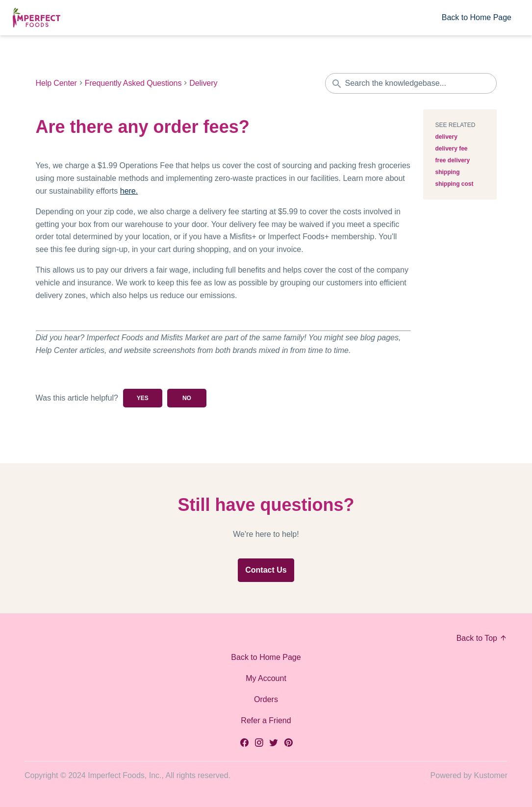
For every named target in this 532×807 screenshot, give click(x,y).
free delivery (453, 160)
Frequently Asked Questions (133, 83)
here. (129, 191)
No (187, 398)
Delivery (203, 83)
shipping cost (455, 184)
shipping (448, 172)
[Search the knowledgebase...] (411, 83)
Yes (143, 398)
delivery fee (452, 149)
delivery (446, 137)
